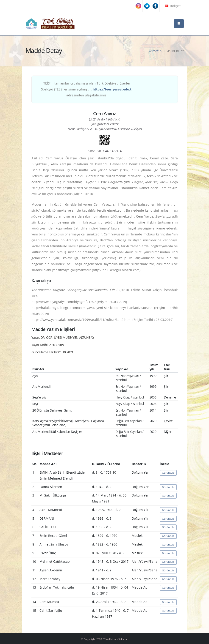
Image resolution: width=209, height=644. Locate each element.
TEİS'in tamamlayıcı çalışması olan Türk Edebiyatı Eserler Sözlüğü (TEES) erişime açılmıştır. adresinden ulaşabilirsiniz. (87, 89)
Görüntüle (168, 473)
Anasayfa (155, 51)
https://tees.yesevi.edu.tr (113, 89)
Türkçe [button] (173, 6)
